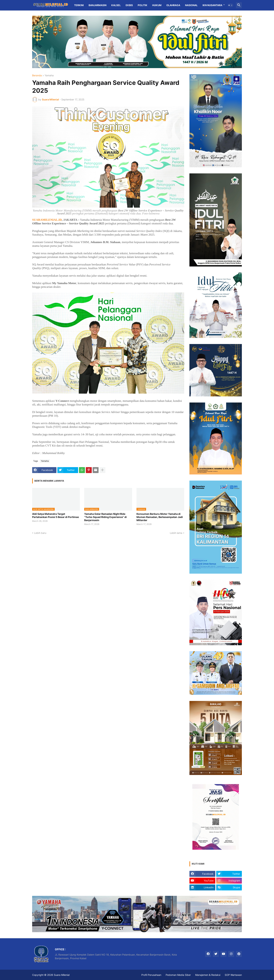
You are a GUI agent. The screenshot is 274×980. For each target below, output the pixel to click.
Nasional (191, 5)
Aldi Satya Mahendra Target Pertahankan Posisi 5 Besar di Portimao (56, 515)
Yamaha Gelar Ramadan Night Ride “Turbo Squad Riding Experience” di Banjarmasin (105, 517)
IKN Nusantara (212, 5)
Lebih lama (176, 533)
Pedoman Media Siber (178, 975)
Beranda (37, 76)
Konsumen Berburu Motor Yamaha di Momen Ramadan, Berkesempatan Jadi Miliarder (160, 517)
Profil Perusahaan (151, 975)
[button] (230, 5)
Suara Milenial (62, 975)
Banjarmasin (98, 5)
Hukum (157, 5)
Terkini (79, 5)
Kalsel (116, 5)
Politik (143, 5)
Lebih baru (40, 533)
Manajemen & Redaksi (208, 975)
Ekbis (129, 5)
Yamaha (49, 76)
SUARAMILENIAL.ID (47, 220)
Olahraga (173, 5)
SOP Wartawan (233, 975)
